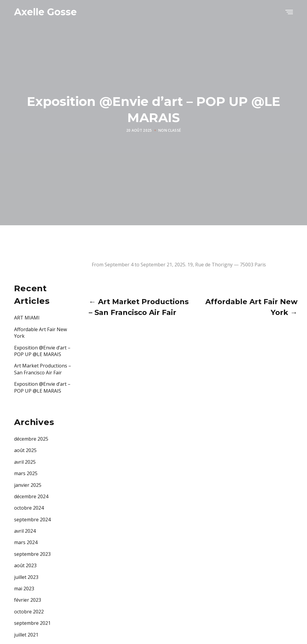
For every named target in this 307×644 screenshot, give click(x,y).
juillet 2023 (26, 577)
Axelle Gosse (45, 12)
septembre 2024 (32, 520)
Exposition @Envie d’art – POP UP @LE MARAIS (42, 351)
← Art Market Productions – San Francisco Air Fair (139, 307)
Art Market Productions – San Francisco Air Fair (43, 369)
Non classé (170, 130)
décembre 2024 (31, 496)
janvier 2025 (28, 485)
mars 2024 (26, 542)
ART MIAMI (27, 318)
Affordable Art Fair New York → (251, 307)
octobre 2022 (29, 612)
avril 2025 (25, 462)
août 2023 (25, 565)
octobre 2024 (29, 508)
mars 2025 (26, 473)
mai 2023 (24, 589)
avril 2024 (25, 531)
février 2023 (28, 600)
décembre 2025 (31, 439)
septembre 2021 (32, 623)
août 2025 (25, 450)
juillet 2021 (26, 635)
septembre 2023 (32, 554)
